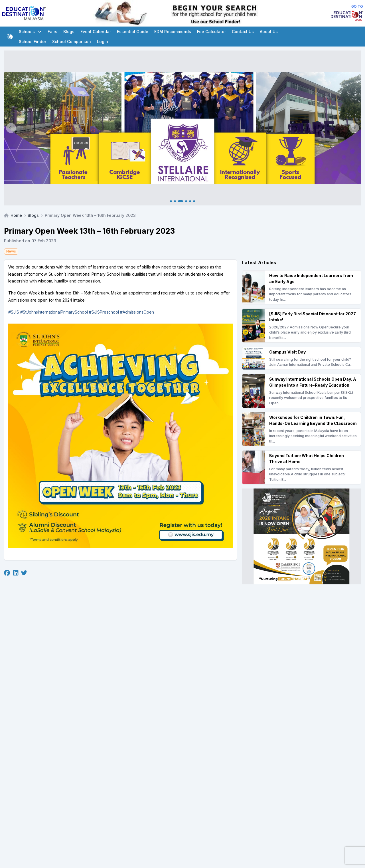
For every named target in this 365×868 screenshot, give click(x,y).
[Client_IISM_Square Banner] (302, 536)
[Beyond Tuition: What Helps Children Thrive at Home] (302, 467)
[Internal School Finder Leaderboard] (188, 13)
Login (103, 42)
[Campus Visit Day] (302, 358)
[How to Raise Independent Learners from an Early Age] (302, 287)
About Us (269, 32)
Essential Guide (133, 32)
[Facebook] (7, 573)
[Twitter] (24, 573)
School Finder (33, 42)
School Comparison (72, 42)
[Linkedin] (16, 573)
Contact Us (243, 32)
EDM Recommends (173, 32)
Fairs (52, 32)
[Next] (354, 128)
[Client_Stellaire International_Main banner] (182, 128)
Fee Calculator (211, 32)
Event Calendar (96, 32)
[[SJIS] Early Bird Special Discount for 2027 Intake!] (302, 326)
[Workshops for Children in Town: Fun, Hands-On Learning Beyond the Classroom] (302, 429)
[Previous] (11, 128)
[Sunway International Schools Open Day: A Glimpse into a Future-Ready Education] (302, 391)
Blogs (69, 32)
